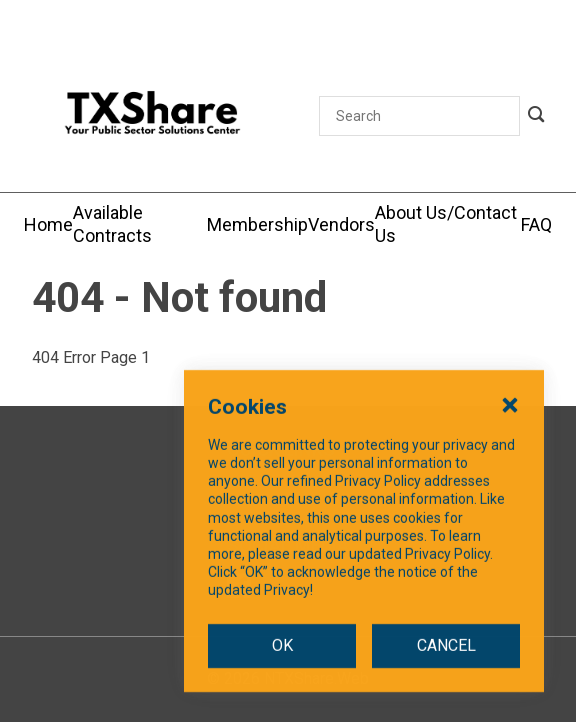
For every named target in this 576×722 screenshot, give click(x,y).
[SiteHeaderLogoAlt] (152, 116)
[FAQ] (536, 224)
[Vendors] (341, 224)
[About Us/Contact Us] (448, 224)
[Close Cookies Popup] (510, 435)
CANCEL (446, 676)
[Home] (48, 224)
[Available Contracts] (140, 224)
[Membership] (257, 224)
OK (282, 676)
